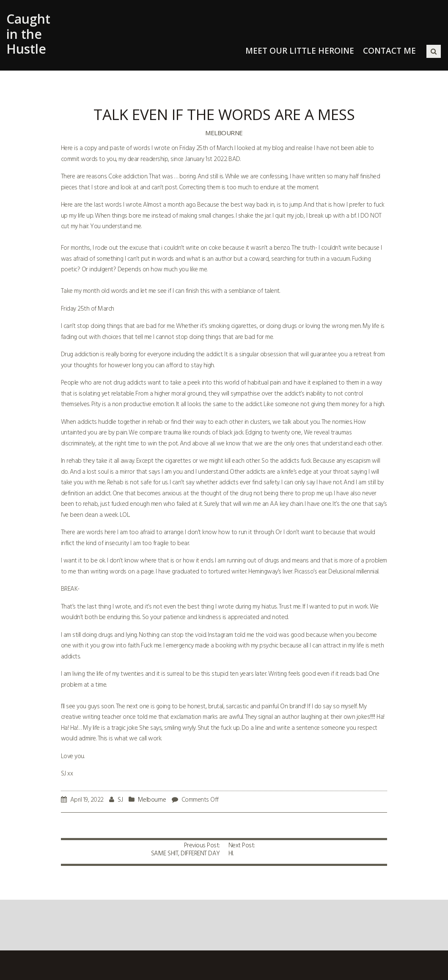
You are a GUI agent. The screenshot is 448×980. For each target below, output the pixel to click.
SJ (120, 800)
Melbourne (224, 133)
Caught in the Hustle (28, 34)
